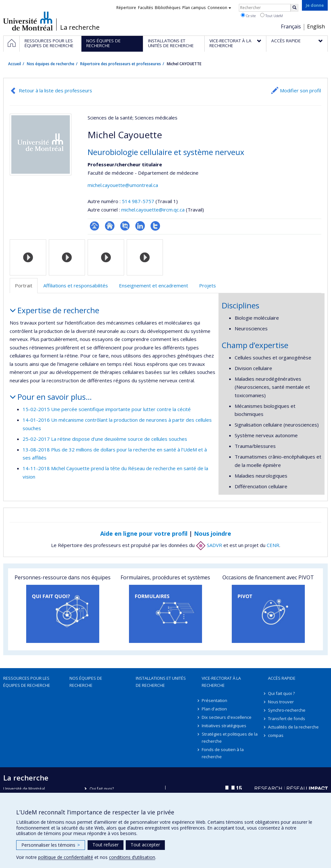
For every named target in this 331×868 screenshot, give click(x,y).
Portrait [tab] (24, 285)
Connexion (219, 8)
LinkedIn (140, 226)
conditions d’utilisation (132, 857)
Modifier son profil (300, 90)
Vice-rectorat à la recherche (221, 682)
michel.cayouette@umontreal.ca (123, 185)
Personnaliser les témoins (51, 845)
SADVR (209, 545)
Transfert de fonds (287, 718)
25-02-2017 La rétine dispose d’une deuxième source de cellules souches (105, 439)
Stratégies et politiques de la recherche (230, 738)
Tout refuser (106, 845)
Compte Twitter (155, 226)
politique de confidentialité (66, 857)
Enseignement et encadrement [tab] (154, 285)
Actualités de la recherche (293, 727)
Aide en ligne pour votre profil (144, 533)
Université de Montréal (28, 21)
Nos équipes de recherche (51, 64)
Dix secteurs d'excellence (227, 717)
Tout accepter (145, 845)
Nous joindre (213, 533)
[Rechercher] (294, 8)
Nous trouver (281, 702)
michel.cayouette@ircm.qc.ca (153, 210)
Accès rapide (282, 678)
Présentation (214, 700)
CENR (273, 545)
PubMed (125, 226)
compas (276, 735)
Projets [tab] (208, 285)
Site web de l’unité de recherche (110, 226)
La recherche (80, 27)
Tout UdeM (272, 15)
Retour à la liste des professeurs (55, 90)
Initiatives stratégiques (224, 726)
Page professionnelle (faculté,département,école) (95, 226)
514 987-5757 (139, 201)
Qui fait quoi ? (281, 693)
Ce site (248, 15)
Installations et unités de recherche (161, 682)
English (316, 26)
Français (291, 26)
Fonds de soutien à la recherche (223, 753)
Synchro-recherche (287, 710)
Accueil (15, 64)
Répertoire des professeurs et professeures (121, 64)
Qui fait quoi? (102, 789)
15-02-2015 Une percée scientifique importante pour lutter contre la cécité (107, 409)
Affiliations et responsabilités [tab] (76, 285)
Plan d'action (214, 709)
